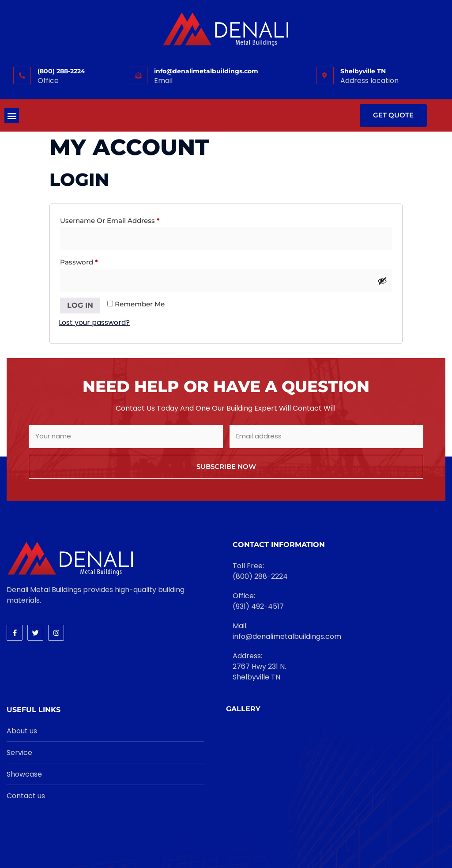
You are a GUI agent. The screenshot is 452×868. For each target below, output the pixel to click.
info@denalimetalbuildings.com (206, 71)
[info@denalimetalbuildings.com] (139, 75)
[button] (12, 115)
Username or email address (125, 219)
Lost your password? (94, 323)
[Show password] (382, 281)
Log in (80, 305)
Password (94, 261)
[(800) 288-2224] (22, 75)
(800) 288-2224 (61, 71)
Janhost (307, 839)
